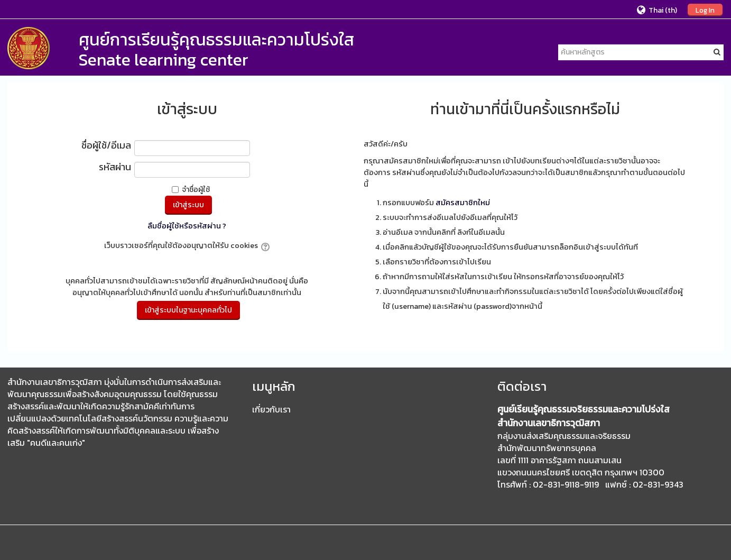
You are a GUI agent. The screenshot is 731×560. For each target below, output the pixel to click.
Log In (705, 10)
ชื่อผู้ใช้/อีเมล (106, 146)
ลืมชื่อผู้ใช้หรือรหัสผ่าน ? (187, 226)
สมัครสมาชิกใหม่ (463, 203)
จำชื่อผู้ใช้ (196, 190)
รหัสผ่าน (115, 168)
